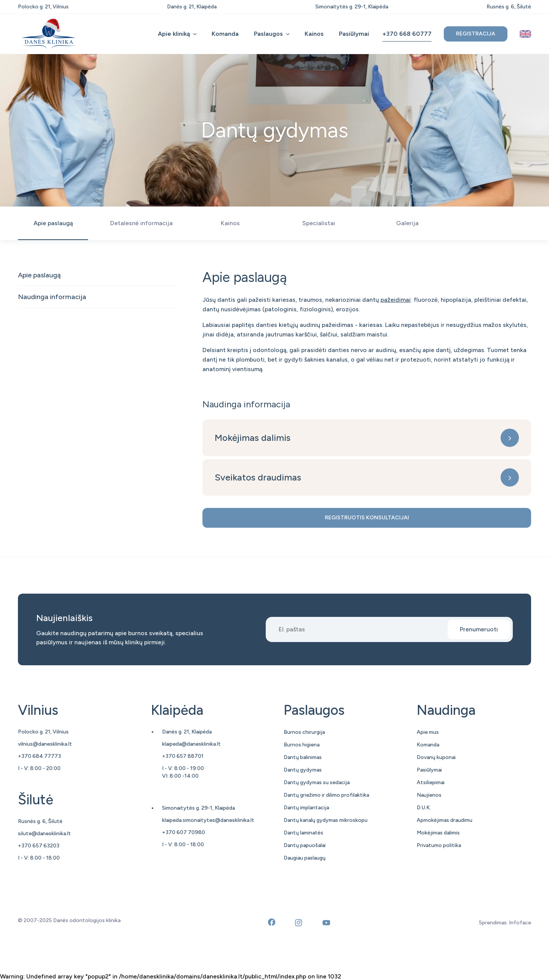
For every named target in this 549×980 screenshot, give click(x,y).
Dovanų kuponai (436, 757)
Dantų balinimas (303, 757)
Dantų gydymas (303, 770)
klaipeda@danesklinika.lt (191, 744)
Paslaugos (268, 34)
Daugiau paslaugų (305, 858)
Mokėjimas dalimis (253, 438)
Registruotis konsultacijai (367, 518)
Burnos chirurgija (304, 732)
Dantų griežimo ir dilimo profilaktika (326, 795)
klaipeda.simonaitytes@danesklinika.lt (208, 820)
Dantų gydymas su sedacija (317, 782)
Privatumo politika (439, 845)
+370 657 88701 (183, 756)
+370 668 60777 (407, 34)
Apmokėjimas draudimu (445, 820)
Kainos (314, 34)
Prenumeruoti (479, 629)
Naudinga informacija (52, 297)
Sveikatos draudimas (258, 477)
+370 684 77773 (39, 756)
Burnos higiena (302, 745)
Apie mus (428, 732)
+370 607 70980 (184, 832)
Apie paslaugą (39, 275)
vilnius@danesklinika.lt (45, 744)
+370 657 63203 (39, 846)
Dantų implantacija (306, 808)
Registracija (476, 34)
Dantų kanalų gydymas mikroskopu (326, 820)
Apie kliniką (174, 34)
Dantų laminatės (303, 833)
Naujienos (429, 795)
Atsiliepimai (431, 782)
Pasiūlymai (354, 34)
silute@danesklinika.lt (44, 833)
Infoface (520, 923)
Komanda (225, 34)
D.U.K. (424, 808)
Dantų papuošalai (305, 845)
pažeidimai (396, 300)
